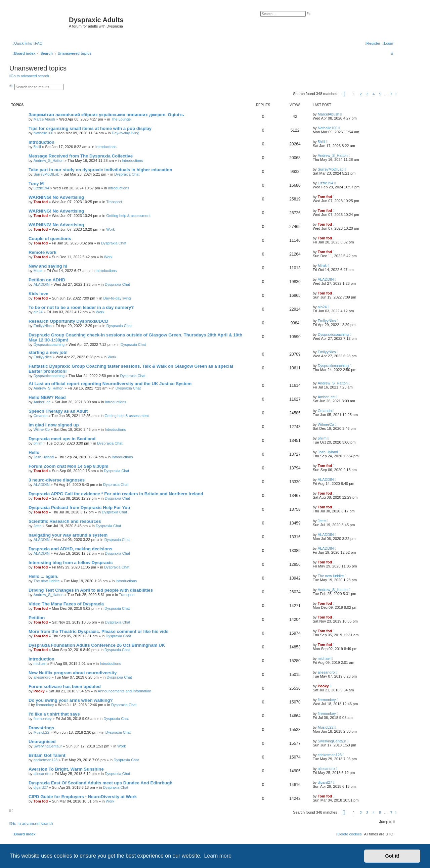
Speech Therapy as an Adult (58, 411)
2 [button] (361, 94)
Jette (38, 526)
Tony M (36, 184)
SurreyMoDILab (47, 174)
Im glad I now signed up (54, 425)
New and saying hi (48, 266)
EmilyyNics (43, 326)
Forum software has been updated (65, 687)
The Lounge (121, 119)
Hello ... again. (44, 576)
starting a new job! (48, 352)
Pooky (39, 691)
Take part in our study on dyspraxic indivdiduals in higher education (100, 170)
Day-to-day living (126, 133)
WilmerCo (42, 429)
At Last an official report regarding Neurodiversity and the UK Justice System (110, 384)
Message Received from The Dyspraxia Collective (81, 156)
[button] (344, 94)
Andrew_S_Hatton (49, 161)
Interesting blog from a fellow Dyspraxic (71, 563)
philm (38, 443)
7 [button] (391, 94)
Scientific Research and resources (65, 521)
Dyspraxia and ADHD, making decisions (70, 549)
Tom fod (41, 202)
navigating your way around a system (68, 535)
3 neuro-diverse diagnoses (57, 480)
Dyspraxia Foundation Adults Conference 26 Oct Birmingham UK (97, 645)
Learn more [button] (218, 856)
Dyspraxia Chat (127, 174)
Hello (34, 452)
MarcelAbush (44, 119)
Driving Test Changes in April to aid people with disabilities (91, 590)
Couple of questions (50, 239)
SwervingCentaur (48, 746)
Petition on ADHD (47, 280)
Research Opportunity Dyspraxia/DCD (68, 321)
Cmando (41, 416)
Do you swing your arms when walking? (71, 700)
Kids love (38, 294)
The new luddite (47, 581)
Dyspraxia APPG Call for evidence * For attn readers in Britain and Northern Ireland (116, 494)
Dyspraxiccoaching (49, 345)
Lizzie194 (41, 188)
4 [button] (374, 94)
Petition (37, 618)
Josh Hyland (44, 457)
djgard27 (41, 787)
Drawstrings (41, 728)
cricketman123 (46, 760)
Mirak (38, 271)
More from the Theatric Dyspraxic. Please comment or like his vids (98, 631)
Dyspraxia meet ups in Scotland (62, 439)
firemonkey (45, 705)
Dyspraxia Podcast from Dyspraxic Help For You (79, 508)
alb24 (38, 312)
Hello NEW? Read (47, 397)
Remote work (42, 252)
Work (110, 229)
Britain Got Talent (47, 755)
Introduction (41, 142)
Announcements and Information (124, 691)
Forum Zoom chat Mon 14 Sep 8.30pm (68, 466)
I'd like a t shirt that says (54, 714)
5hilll (37, 147)
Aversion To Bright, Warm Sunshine (66, 769)
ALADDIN (42, 284)
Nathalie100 (44, 133)
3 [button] (367, 94)
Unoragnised (42, 742)
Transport (114, 202)
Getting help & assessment (128, 216)
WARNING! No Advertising (56, 197)
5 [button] (380, 94)
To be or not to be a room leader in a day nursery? (81, 307)
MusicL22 (41, 732)
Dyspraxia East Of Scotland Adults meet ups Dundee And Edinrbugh (100, 783)
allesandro (42, 677)
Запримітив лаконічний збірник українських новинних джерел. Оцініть (106, 115)
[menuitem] (38, 43)
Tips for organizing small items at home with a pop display (90, 128)
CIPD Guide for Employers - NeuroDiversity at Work (83, 797)
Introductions (106, 147)
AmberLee (42, 402)
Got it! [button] (392, 856)
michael (40, 664)
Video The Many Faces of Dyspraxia (66, 604)
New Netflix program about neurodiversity (73, 673)
